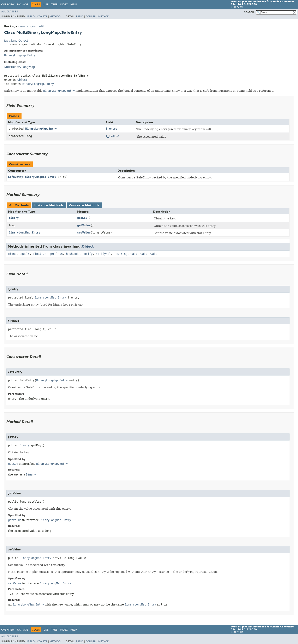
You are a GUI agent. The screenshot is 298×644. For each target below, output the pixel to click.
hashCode (73, 254)
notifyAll (103, 254)
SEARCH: (249, 12)
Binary (14, 218)
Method (55, 17)
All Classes (10, 12)
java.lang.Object (16, 41)
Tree (54, 5)
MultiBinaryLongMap (20, 67)
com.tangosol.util (31, 26)
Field (31, 17)
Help (74, 5)
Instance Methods (49, 205)
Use (46, 5)
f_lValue (112, 136)
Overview (8, 5)
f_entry (112, 129)
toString (121, 254)
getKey (82, 218)
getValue (84, 225)
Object (22, 80)
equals (25, 254)
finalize (40, 254)
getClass (56, 254)
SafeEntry (16, 177)
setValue (84, 233)
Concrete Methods (84, 205)
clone (12, 254)
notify (88, 254)
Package (23, 5)
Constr (42, 17)
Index (64, 5)
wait (134, 254)
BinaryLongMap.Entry (20, 55)
